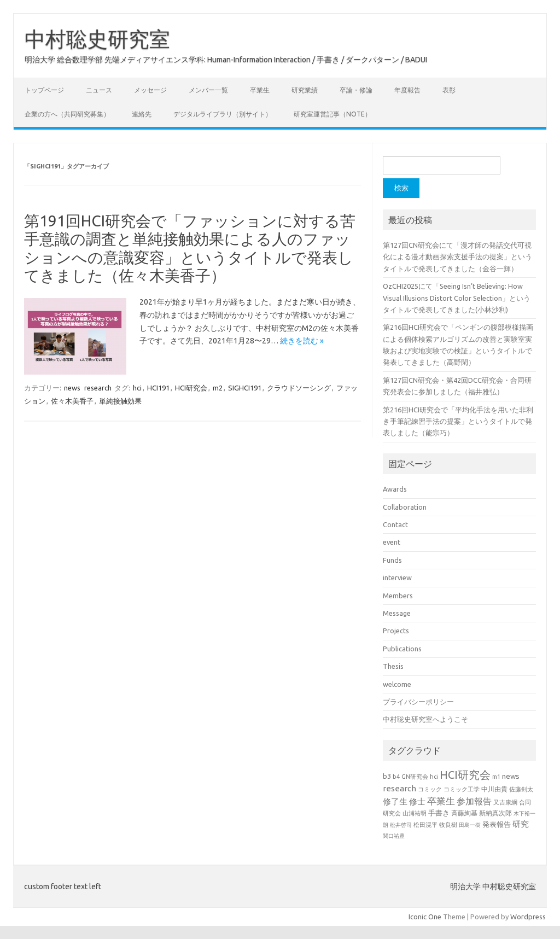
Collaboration (405, 507)
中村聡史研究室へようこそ (425, 719)
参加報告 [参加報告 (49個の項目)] (474, 801)
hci (137, 388)
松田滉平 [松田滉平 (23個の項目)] (425, 824)
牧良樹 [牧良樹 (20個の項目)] (448, 825)
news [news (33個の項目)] (511, 776)
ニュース (99, 90)
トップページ (44, 90)
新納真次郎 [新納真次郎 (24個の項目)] (495, 813)
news (72, 388)
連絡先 (142, 114)
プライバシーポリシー (418, 702)
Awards (395, 489)
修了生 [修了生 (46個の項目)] (395, 801)
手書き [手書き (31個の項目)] (439, 813)
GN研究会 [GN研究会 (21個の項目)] (415, 777)
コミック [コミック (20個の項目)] (430, 789)
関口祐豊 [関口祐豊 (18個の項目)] (394, 836)
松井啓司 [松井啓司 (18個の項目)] (401, 825)
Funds (392, 560)
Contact (395, 524)
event (392, 542)
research (98, 388)
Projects (396, 631)
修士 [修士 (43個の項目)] (417, 801)
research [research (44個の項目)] (399, 788)
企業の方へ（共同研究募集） (67, 114)
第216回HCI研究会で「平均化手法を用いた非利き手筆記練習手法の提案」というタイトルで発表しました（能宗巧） (458, 421)
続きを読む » (302, 341)
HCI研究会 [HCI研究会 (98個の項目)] (465, 775)
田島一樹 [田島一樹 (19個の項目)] (470, 825)
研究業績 (305, 90)
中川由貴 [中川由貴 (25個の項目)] (494, 789)
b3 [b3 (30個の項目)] (387, 776)
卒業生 (260, 90)
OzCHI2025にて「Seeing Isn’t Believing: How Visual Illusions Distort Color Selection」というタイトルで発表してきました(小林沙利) (457, 298)
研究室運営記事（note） (332, 114)
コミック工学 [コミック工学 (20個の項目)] (462, 789)
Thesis (393, 666)
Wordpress (528, 917)
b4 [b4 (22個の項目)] (396, 777)
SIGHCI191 (245, 388)
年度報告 (407, 90)
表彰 (449, 90)
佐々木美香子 (72, 401)
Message (397, 613)
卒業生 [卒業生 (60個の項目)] (441, 801)
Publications (402, 649)
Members (398, 596)
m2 (218, 388)
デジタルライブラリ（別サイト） (223, 114)
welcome (397, 684)
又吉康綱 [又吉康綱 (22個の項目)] (505, 802)
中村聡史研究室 (97, 39)
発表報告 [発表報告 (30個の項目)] (497, 824)
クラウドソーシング (299, 388)
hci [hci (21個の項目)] (434, 777)
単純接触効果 (120, 401)
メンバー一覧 (208, 90)
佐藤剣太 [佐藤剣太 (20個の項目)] (521, 789)
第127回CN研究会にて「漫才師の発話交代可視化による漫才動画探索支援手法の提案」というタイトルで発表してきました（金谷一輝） (457, 257)
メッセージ (150, 90)
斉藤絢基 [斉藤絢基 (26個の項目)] (464, 813)
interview (397, 578)
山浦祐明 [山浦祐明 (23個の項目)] (415, 813)
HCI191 (158, 388)
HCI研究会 (191, 388)
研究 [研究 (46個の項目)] (521, 824)
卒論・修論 (356, 90)
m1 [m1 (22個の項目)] (496, 777)
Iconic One (425, 917)
